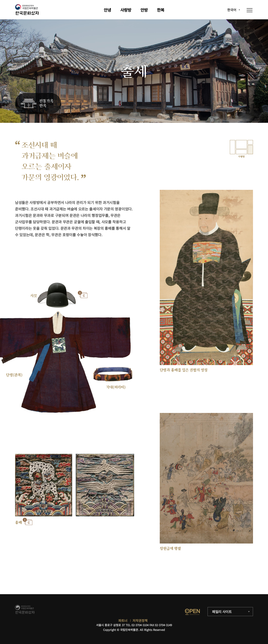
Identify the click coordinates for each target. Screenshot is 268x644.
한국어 (232, 10)
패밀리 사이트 (222, 612)
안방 (144, 10)
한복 (161, 10)
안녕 (107, 10)
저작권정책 (140, 620)
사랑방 (126, 10)
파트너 (123, 620)
